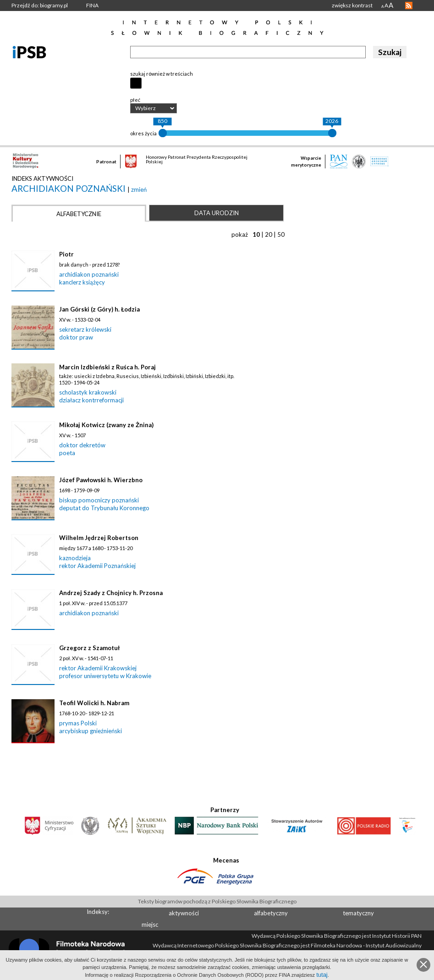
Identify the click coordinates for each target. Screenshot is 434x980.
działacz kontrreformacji (91, 400)
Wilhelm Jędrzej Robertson (99, 538)
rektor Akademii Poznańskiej (97, 566)
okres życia (143, 133)
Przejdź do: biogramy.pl (40, 5)
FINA (92, 5)
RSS (409, 6)
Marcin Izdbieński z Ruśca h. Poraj (107, 367)
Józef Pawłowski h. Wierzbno (101, 480)
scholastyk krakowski (88, 392)
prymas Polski (78, 723)
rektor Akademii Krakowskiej (98, 668)
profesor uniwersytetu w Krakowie (105, 676)
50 (281, 234)
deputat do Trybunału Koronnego (104, 508)
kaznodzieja (75, 558)
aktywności (184, 913)
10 (256, 234)
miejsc (150, 924)
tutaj (322, 975)
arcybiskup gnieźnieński (91, 731)
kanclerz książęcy (82, 282)
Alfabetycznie (79, 214)
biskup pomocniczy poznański (99, 500)
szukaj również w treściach (162, 74)
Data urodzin (217, 213)
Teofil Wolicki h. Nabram (94, 703)
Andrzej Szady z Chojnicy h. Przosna (111, 593)
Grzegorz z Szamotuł (89, 648)
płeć (135, 100)
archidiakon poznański (69, 188)
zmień (139, 189)
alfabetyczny (271, 913)
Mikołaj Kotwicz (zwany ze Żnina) (106, 425)
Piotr (66, 254)
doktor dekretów (82, 445)
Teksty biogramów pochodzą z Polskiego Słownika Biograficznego (217, 901)
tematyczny (358, 913)
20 (269, 234)
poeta (67, 453)
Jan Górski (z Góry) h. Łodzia (99, 309)
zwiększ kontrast (352, 5)
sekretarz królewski (85, 329)
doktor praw (76, 337)
